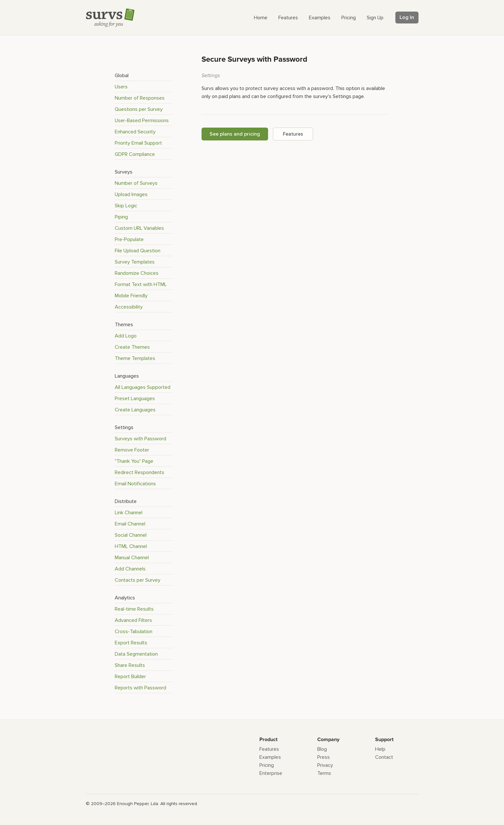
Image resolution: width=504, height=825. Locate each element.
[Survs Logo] (112, 19)
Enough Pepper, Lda (138, 804)
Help (380, 749)
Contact (384, 757)
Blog (322, 749)
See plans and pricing (235, 134)
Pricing (267, 765)
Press (324, 757)
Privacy (325, 765)
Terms (324, 773)
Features (293, 134)
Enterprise (271, 773)
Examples (270, 757)
